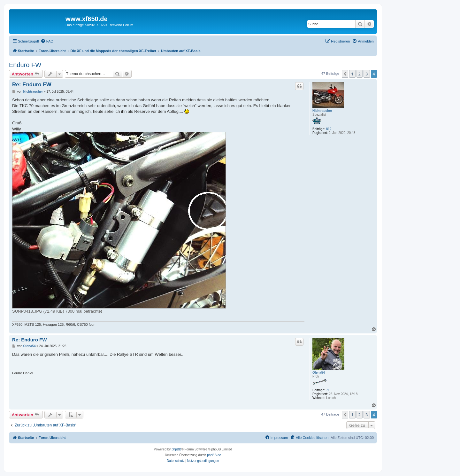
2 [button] (360, 74)
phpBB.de (214, 455)
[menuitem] (47, 41)
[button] (345, 74)
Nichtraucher (322, 111)
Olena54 (319, 373)
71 (328, 390)
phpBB (176, 449)
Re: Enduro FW (32, 85)
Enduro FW (25, 65)
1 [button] (352, 74)
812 (329, 129)
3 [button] (367, 74)
